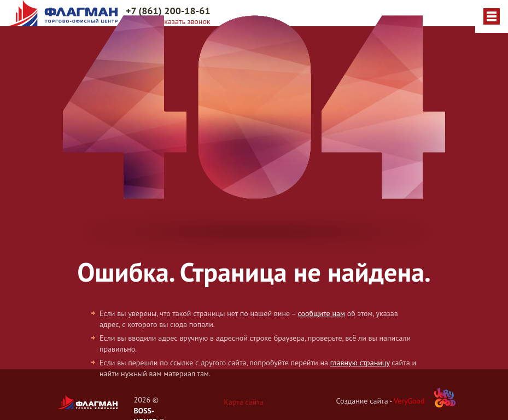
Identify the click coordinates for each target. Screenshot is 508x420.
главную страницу (360, 363)
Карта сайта (244, 402)
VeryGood (409, 401)
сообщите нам (322, 314)
